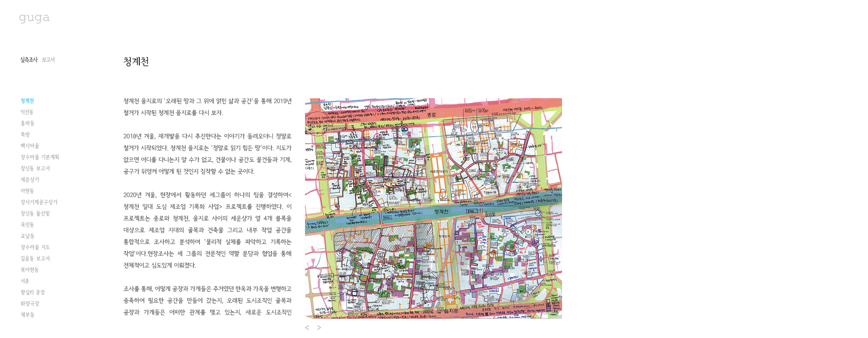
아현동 (27, 191)
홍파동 (28, 123)
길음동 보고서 (35, 259)
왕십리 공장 (33, 292)
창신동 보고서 (35, 169)
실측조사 (29, 60)
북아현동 (30, 270)
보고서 (48, 60)
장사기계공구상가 (39, 202)
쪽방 (25, 135)
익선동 (27, 112)
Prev (308, 327)
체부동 (28, 315)
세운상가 (30, 180)
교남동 (28, 236)
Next (320, 327)
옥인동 (27, 225)
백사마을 (30, 146)
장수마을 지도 (35, 247)
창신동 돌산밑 (35, 214)
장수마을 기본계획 (40, 157)
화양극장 (30, 304)
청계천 (27, 101)
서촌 (25, 281)
